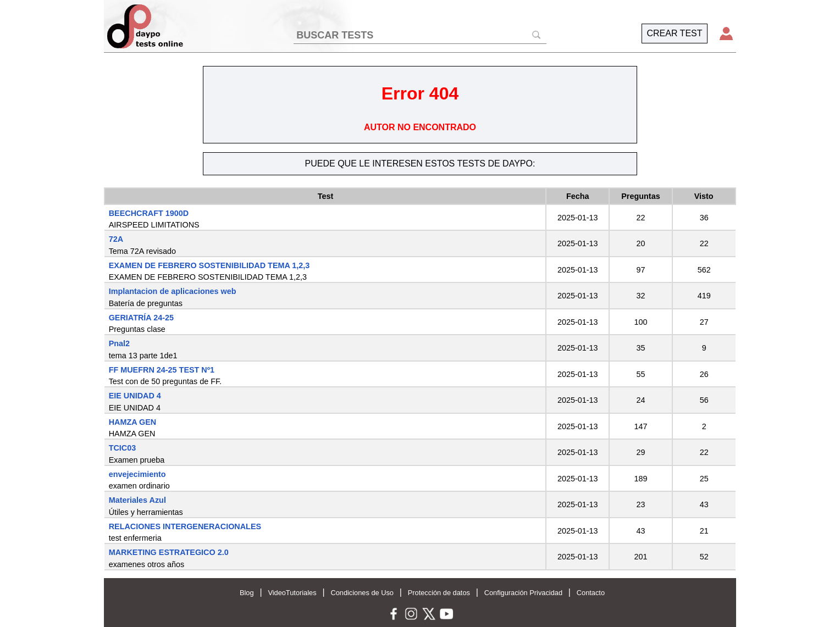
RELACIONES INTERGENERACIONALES (185, 526)
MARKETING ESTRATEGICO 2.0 (169, 552)
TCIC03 (123, 448)
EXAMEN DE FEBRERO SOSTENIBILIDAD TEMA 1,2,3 (209, 265)
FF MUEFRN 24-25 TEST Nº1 (162, 370)
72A (116, 239)
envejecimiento (137, 474)
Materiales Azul (137, 500)
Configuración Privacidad (523, 593)
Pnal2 (119, 343)
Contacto (591, 593)
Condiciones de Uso (362, 593)
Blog (247, 593)
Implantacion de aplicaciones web (173, 291)
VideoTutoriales (292, 593)
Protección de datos (439, 593)
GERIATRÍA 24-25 (141, 318)
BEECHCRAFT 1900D (149, 213)
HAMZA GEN (133, 422)
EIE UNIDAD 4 (135, 396)
